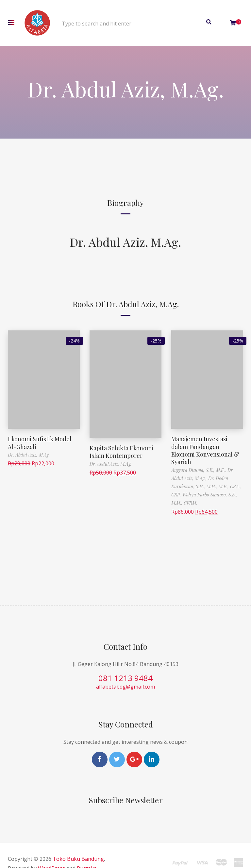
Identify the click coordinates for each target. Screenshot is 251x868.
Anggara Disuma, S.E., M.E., (199, 470)
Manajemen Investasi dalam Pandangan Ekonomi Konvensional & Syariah (205, 450)
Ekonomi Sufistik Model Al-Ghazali (40, 443)
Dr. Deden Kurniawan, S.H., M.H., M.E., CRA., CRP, (206, 486)
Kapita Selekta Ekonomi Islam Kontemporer (121, 452)
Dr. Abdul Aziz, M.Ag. (125, 242)
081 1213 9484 (125, 678)
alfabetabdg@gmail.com (125, 687)
